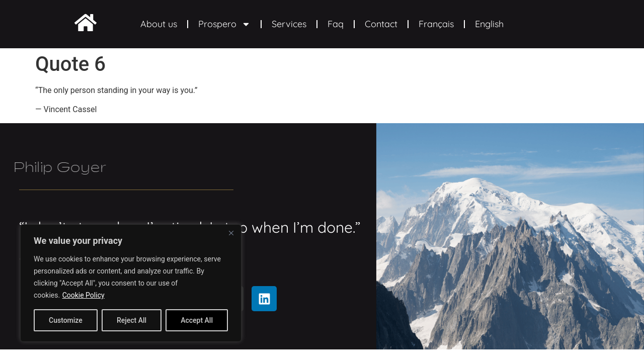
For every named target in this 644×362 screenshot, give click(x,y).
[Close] (231, 233)
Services (289, 24)
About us (159, 24)
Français (436, 24)
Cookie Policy (84, 295)
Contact (381, 24)
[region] (131, 283)
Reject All (132, 320)
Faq (336, 24)
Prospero (224, 24)
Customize (66, 320)
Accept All (197, 320)
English (489, 24)
